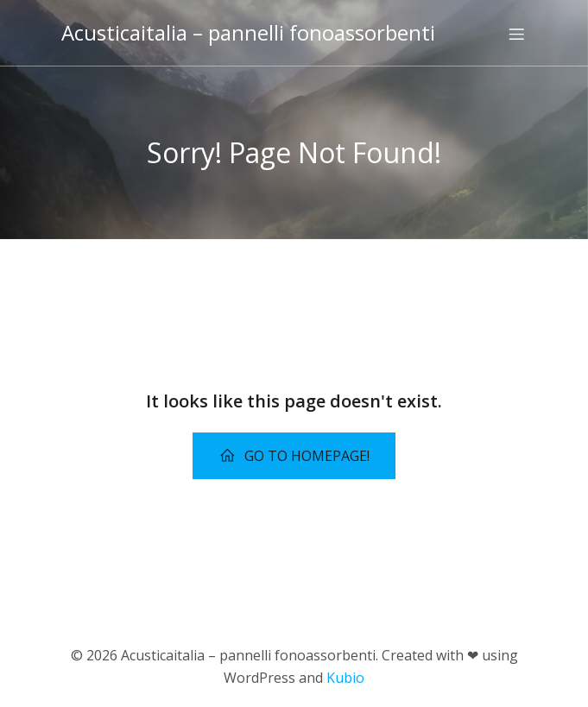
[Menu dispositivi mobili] (517, 34)
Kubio (345, 678)
